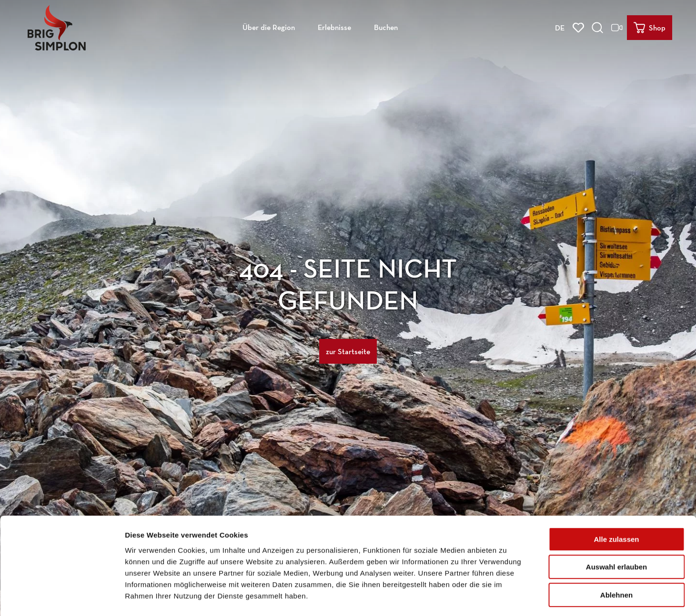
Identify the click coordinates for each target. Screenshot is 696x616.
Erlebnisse (334, 26)
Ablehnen (616, 555)
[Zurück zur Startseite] (56, 27)
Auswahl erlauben (616, 528)
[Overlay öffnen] (599, 27)
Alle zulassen (616, 500)
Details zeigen (507, 597)
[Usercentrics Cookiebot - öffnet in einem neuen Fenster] (62, 597)
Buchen (386, 26)
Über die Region (269, 26)
